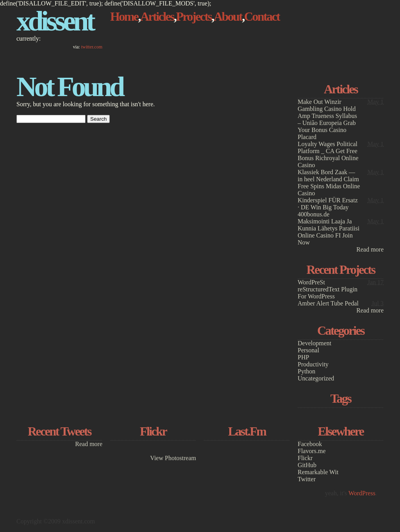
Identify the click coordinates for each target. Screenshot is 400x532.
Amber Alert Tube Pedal (328, 303)
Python (306, 371)
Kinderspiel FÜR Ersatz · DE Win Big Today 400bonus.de (328, 207)
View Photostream (173, 458)
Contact (262, 16)
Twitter (307, 479)
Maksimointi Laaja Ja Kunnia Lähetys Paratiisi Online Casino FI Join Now (329, 232)
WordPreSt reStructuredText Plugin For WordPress (328, 289)
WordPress (362, 493)
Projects (194, 16)
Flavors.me (312, 451)
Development (314, 343)
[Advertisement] (341, 34)
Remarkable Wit (318, 472)
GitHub (307, 465)
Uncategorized (316, 378)
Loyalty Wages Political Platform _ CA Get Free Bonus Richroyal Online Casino (328, 154)
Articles (157, 16)
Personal (308, 350)
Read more (370, 249)
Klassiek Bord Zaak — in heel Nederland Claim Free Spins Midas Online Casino (329, 183)
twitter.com (92, 47)
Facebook (310, 444)
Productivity (313, 364)
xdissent (55, 21)
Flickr (305, 458)
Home (124, 16)
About (228, 16)
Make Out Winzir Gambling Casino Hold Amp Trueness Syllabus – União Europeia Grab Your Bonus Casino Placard (327, 119)
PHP (303, 357)
